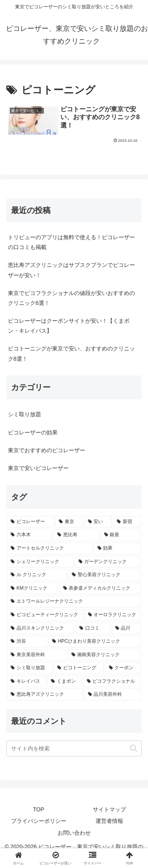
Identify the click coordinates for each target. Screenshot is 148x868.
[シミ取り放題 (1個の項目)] (30, 668)
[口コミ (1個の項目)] (93, 628)
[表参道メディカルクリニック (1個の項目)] (100, 588)
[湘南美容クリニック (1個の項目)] (105, 655)
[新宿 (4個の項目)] (127, 522)
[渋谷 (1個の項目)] (27, 641)
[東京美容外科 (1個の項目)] (37, 655)
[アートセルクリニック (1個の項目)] (50, 548)
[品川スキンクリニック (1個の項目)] (41, 628)
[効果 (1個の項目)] (118, 548)
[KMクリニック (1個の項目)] (33, 588)
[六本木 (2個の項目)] (30, 535)
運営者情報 (109, 821)
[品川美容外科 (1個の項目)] (113, 695)
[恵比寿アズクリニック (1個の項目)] (45, 695)
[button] (134, 748)
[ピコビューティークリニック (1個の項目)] (45, 615)
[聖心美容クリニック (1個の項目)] (105, 575)
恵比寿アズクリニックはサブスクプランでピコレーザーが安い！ (71, 270)
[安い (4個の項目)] (98, 522)
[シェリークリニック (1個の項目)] (40, 562)
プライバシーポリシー (39, 821)
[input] (74, 748)
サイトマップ (109, 809)
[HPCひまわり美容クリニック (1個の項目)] (95, 641)
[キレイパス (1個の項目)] (26, 681)
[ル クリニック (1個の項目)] (37, 575)
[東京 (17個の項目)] (69, 522)
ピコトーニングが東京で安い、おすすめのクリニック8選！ (71, 353)
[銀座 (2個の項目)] (121, 535)
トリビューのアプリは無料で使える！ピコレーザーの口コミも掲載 (71, 242)
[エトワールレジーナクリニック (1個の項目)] (74, 602)
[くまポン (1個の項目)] (64, 681)
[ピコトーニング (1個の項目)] (79, 668)
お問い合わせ (74, 833)
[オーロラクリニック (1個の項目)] (113, 615)
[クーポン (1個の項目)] (123, 668)
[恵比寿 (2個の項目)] (76, 535)
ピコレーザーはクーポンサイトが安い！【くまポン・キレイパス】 (69, 326)
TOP (38, 809)
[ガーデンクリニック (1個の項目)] (108, 562)
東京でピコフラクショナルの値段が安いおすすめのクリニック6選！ (71, 298)
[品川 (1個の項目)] (126, 628)
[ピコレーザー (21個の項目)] (30, 522)
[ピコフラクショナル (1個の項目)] (112, 681)
